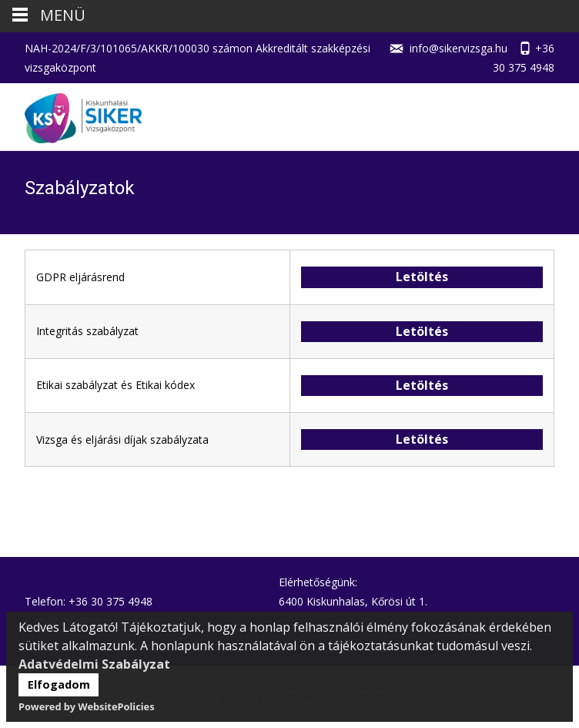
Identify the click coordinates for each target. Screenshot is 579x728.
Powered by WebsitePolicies (87, 706)
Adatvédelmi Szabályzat (94, 664)
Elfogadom (59, 684)
